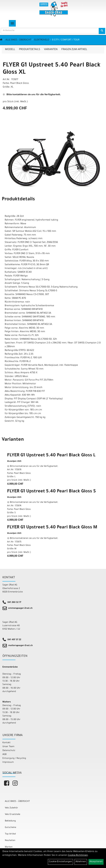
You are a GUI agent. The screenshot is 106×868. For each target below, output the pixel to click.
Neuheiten (10, 841)
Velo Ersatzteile (12, 814)
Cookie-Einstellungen (60, 862)
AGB (4, 754)
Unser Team (8, 747)
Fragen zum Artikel (74, 50)
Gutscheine (10, 828)
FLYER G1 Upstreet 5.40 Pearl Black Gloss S (51, 492)
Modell (10, 50)
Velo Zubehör (11, 808)
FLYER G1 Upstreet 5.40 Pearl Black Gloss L (51, 456)
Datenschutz (9, 751)
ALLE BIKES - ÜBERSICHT (18, 40)
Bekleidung (10, 821)
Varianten (51, 50)
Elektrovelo (42, 40)
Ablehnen (81, 862)
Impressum (8, 762)
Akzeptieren (96, 862)
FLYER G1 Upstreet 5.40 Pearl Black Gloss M (52, 528)
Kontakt (6, 743)
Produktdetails (30, 50)
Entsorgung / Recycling (14, 758)
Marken (9, 847)
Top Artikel (10, 834)
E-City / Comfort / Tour (66, 40)
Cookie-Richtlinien (78, 855)
